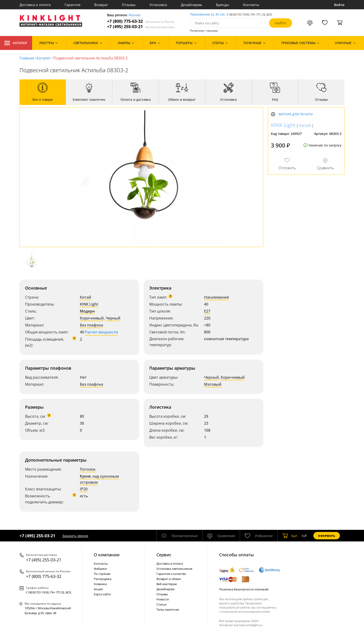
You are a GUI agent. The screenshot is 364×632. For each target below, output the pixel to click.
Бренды (223, 5)
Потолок (88, 469)
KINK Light (89, 304)
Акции (98, 589)
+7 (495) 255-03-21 (141, 27)
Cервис (164, 555)
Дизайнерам (191, 5)
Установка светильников (174, 569)
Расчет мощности (101, 332)
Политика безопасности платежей (244, 589)
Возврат (101, 5)
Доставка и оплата (35, 5)
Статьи (161, 604)
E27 (207, 311)
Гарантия (72, 5)
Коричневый (92, 318)
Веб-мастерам (167, 584)
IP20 (84, 489)
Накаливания (216, 297)
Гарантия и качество (171, 574)
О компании (107, 555)
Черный (113, 318)
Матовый (213, 384)
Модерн (87, 311)
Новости (163, 599)
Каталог (16, 43)
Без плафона (91, 325)
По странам (102, 574)
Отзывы (129, 5)
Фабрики (100, 569)
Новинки (100, 584)
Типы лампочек (168, 609)
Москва (135, 15)
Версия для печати (296, 114)
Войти (339, 5)
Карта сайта (102, 594)
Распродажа (103, 579)
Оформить (327, 536)
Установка (158, 5)
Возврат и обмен (169, 579)
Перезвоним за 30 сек (207, 15)
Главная (27, 58)
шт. (290, 536)
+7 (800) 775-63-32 (141, 21)
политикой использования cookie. (246, 612)
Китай (86, 297)
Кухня (85, 476)
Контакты (251, 5)
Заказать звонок (75, 536)
